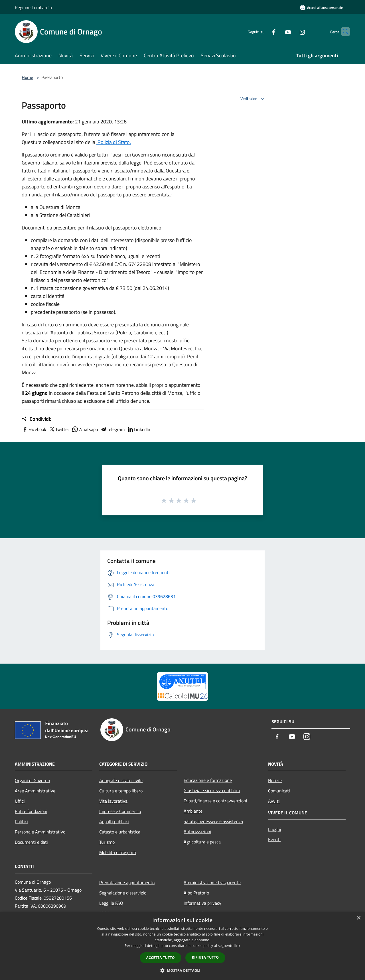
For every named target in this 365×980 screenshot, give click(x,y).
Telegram (112, 429)
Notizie (275, 780)
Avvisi (274, 801)
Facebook (34, 429)
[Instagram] (293, 31)
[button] (182, 970)
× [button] (359, 918)
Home (27, 77)
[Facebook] (264, 31)
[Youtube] (278, 31)
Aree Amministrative (35, 791)
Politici (21, 822)
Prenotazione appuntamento (127, 883)
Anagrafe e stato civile (121, 780)
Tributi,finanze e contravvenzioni (215, 801)
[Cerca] (343, 32)
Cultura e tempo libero (121, 791)
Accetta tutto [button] (161, 958)
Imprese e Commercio (120, 811)
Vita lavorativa (113, 801)
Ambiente (193, 811)
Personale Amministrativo (40, 832)
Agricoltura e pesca (202, 842)
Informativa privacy (202, 903)
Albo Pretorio (196, 893)
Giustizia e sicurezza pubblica (212, 790)
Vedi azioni (253, 99)
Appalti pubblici (114, 822)
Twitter (59, 429)
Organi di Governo (32, 780)
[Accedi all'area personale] (321, 8)
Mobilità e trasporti (118, 852)
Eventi (274, 839)
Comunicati (279, 791)
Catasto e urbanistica (120, 832)
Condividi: (36, 419)
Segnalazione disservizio (123, 893)
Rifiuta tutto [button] (205, 957)
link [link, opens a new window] (237, 946)
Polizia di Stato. (114, 142)
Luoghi (275, 829)
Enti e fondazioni (31, 811)
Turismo (107, 842)
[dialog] (182, 946)
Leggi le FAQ (111, 903)
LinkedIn (139, 429)
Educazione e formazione (208, 780)
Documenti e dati (31, 842)
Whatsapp (85, 429)
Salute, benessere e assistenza (213, 821)
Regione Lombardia (33, 7)
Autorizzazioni (197, 831)
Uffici (20, 801)
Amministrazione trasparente (212, 883)
